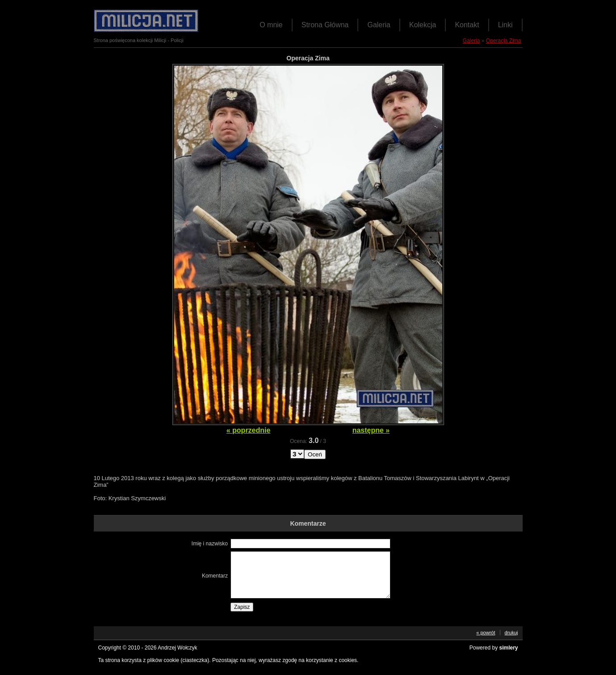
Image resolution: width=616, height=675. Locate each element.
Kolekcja (423, 25)
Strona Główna (325, 25)
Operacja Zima (504, 41)
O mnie (271, 25)
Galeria (379, 25)
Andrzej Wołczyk (177, 648)
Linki (505, 25)
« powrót (486, 633)
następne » (371, 430)
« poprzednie (249, 430)
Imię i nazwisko (210, 544)
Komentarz (215, 576)
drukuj (511, 633)
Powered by (494, 648)
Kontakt (467, 25)
